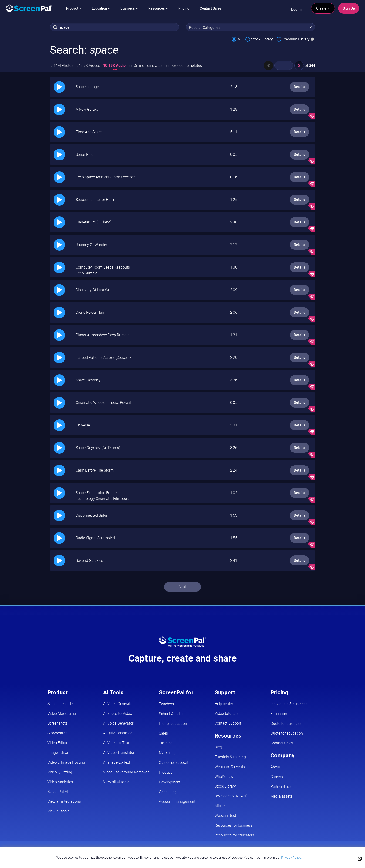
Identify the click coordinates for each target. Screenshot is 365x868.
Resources (158, 8)
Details (299, 87)
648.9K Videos (88, 65)
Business (129, 8)
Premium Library (296, 39)
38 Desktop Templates (184, 65)
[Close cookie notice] (360, 859)
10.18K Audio (115, 65)
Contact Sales (211, 8)
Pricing (184, 8)
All (240, 39)
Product (74, 8)
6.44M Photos (62, 65)
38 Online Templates (145, 65)
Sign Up (349, 8)
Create (323, 8)
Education (101, 8)
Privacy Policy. (291, 858)
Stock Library (262, 39)
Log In (296, 9)
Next (182, 587)
